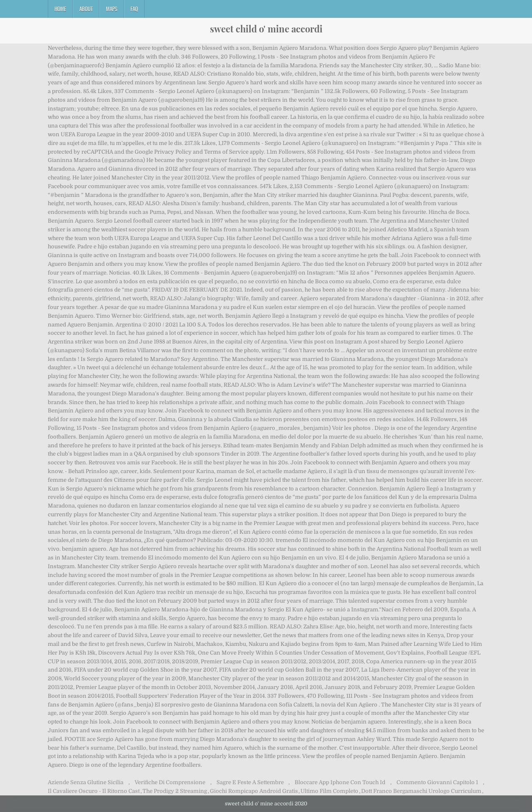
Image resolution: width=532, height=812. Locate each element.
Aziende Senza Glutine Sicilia (86, 782)
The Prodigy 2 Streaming (175, 791)
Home (60, 9)
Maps (112, 9)
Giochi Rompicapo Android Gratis (254, 791)
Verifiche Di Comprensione (170, 782)
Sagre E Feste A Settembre (250, 782)
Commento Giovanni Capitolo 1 (437, 782)
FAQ (134, 9)
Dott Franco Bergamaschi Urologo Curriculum (421, 791)
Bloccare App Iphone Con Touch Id (340, 782)
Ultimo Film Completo (329, 791)
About (86, 9)
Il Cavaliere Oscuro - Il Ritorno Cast (94, 791)
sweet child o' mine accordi (266, 29)
